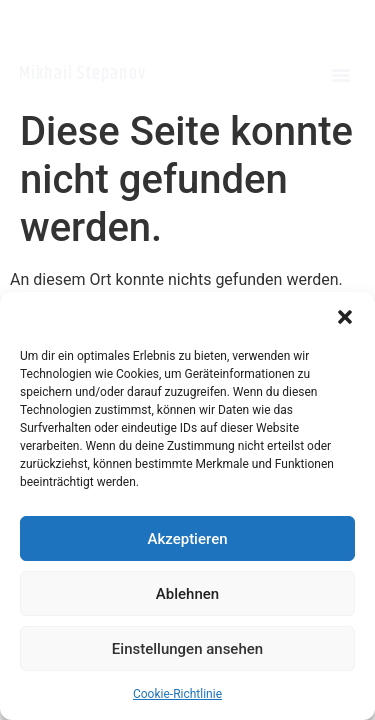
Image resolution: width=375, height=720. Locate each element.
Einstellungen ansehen (187, 649)
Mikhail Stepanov (82, 74)
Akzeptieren (187, 539)
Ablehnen (187, 594)
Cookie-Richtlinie (177, 694)
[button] (345, 317)
